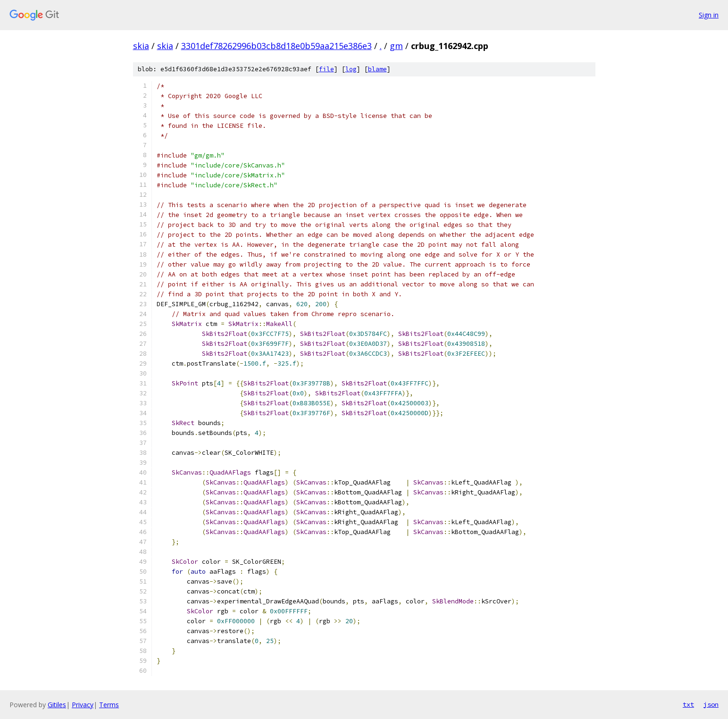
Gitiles (57, 705)
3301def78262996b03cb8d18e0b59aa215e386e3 (276, 46)
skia (141, 46)
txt (688, 704)
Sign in (709, 15)
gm (396, 46)
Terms (109, 705)
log (351, 69)
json (711, 704)
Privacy (83, 705)
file (326, 69)
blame (377, 69)
